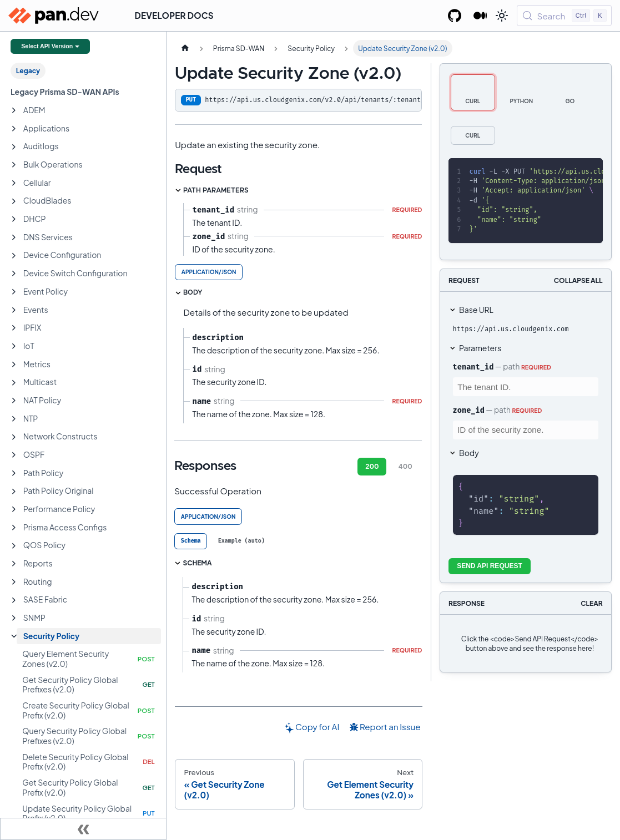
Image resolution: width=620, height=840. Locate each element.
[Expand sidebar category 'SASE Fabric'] (14, 600)
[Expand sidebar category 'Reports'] (14, 564)
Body (469, 453)
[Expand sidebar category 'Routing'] (14, 582)
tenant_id (473, 367)
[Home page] (185, 48)
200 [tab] (372, 466)
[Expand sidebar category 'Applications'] (14, 129)
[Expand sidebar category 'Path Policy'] (14, 473)
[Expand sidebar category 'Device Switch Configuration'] (14, 274)
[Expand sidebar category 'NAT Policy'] (14, 401)
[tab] (191, 541)
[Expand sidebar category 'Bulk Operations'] (14, 165)
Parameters (480, 348)
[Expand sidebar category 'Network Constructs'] (14, 437)
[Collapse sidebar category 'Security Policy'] (14, 636)
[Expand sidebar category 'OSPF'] (14, 455)
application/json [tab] (209, 272)
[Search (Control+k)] (564, 16)
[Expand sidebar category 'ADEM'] (14, 110)
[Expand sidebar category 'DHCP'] (14, 219)
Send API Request (490, 566)
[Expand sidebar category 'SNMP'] (14, 618)
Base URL (476, 310)
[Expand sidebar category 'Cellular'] (14, 183)
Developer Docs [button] (174, 15)
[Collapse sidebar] (83, 829)
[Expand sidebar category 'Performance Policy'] (14, 509)
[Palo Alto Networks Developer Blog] (480, 16)
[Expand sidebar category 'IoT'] (14, 346)
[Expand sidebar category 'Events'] (14, 310)
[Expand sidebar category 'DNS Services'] (14, 237)
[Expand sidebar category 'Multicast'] (14, 383)
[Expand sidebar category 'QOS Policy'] (14, 546)
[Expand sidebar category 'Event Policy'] (14, 292)
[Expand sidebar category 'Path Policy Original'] (14, 492)
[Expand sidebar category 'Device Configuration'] (14, 256)
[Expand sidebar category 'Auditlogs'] (14, 147)
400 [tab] (405, 466)
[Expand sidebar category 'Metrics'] (14, 365)
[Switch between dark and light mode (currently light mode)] (502, 16)
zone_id (469, 410)
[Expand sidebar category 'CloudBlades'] (14, 201)
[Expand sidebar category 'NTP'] (14, 419)
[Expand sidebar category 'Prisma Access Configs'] (14, 528)
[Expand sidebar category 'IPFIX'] (14, 328)
